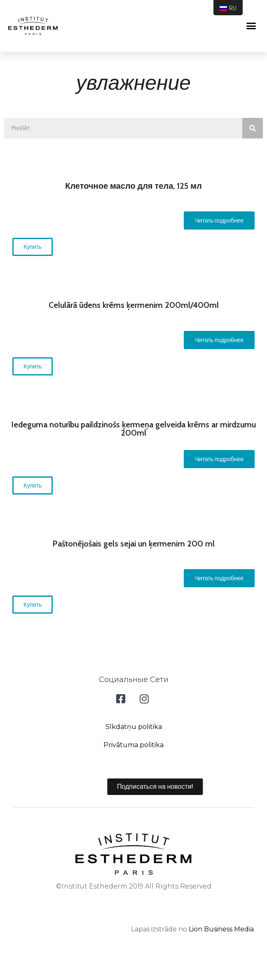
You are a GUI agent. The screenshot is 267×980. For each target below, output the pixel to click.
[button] (219, 220)
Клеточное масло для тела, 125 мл (133, 186)
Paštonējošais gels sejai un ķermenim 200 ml (133, 544)
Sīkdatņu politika (134, 727)
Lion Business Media (221, 929)
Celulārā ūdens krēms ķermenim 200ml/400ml (134, 305)
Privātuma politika (133, 745)
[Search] (253, 128)
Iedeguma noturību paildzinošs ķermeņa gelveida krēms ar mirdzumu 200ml (133, 429)
